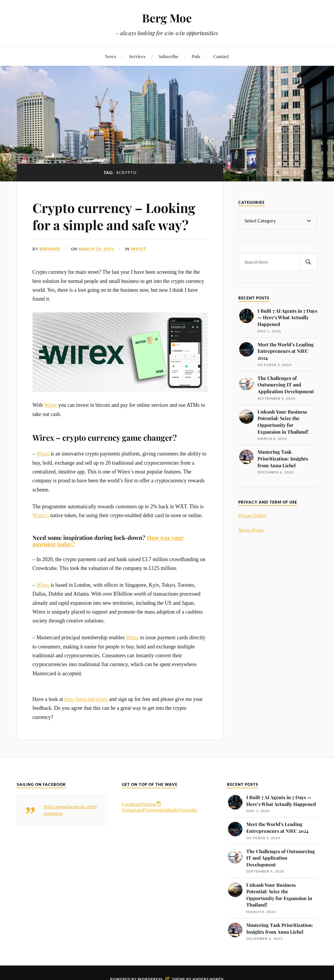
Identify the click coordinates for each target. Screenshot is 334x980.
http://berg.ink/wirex (86, 699)
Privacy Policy (252, 515)
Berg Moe (167, 18)
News (110, 56)
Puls (196, 56)
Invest (139, 249)
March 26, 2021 (96, 249)
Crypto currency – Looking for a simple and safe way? (114, 216)
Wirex (50, 405)
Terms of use (251, 529)
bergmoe (50, 249)
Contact (221, 56)
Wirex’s (41, 515)
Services (137, 56)
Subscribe (169, 56)
